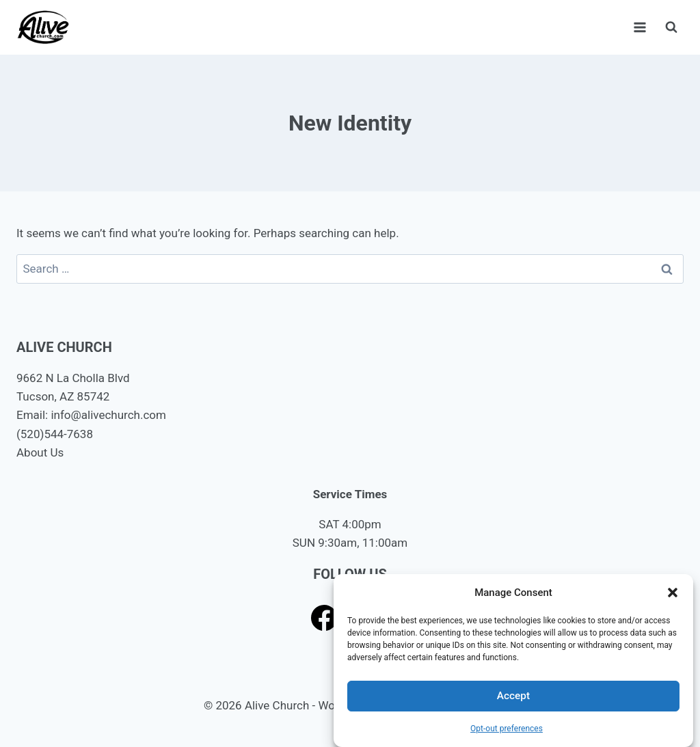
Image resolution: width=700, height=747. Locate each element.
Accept (513, 696)
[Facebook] (324, 617)
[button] (673, 593)
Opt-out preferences (507, 729)
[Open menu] (640, 27)
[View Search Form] (671, 27)
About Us (40, 452)
